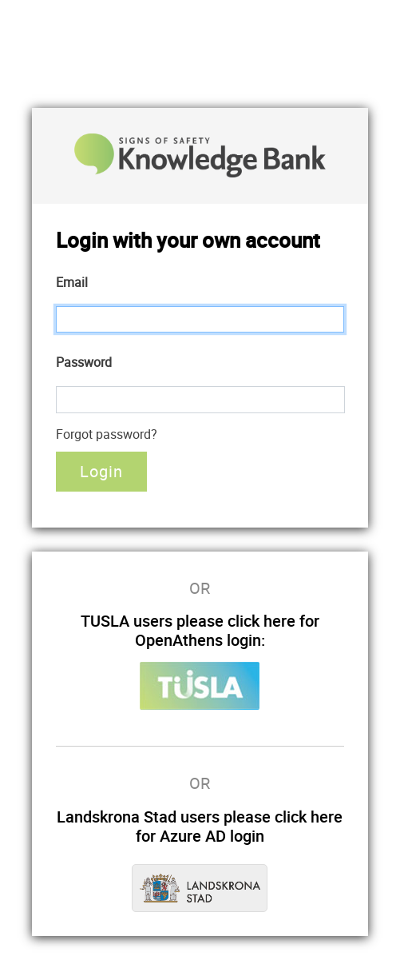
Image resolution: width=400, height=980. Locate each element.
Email (72, 282)
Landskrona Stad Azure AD (200, 888)
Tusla (200, 686)
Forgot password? (107, 434)
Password (84, 362)
